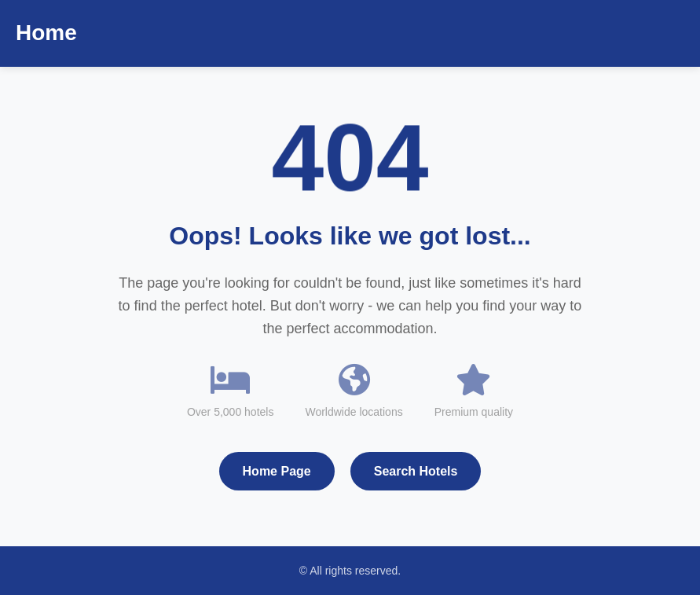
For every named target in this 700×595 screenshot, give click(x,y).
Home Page (277, 471)
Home (46, 33)
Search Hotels (416, 471)
